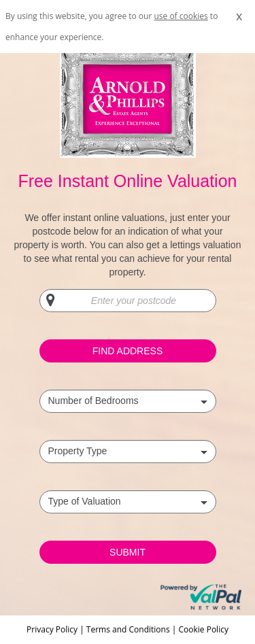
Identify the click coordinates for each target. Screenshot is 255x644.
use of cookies (181, 16)
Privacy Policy (53, 629)
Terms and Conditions (128, 629)
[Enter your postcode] (128, 301)
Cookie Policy (203, 629)
